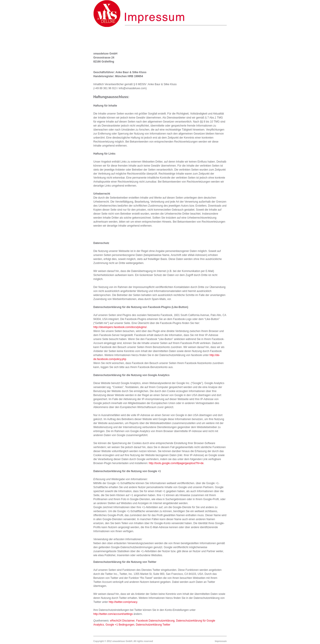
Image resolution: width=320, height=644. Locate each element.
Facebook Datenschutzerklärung (155, 621)
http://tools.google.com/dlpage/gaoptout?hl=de (176, 463)
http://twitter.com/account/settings (113, 614)
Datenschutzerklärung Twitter (153, 625)
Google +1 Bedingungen (120, 625)
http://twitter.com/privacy (123, 602)
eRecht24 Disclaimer (122, 621)
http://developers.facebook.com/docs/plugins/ (120, 327)
